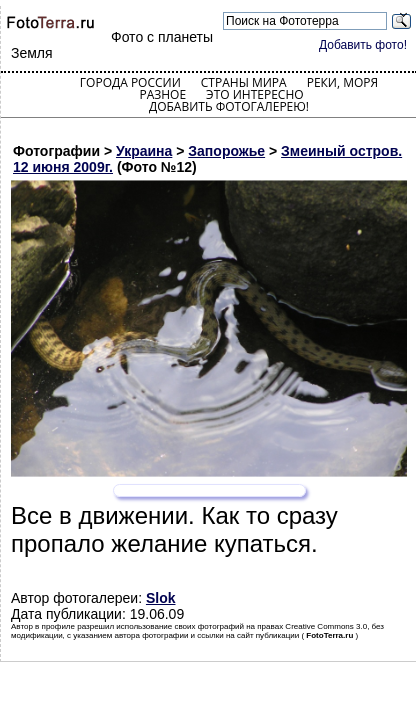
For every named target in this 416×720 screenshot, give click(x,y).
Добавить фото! (363, 45)
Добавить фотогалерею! (229, 106)
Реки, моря (342, 82)
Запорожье (226, 151)
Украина (144, 151)
